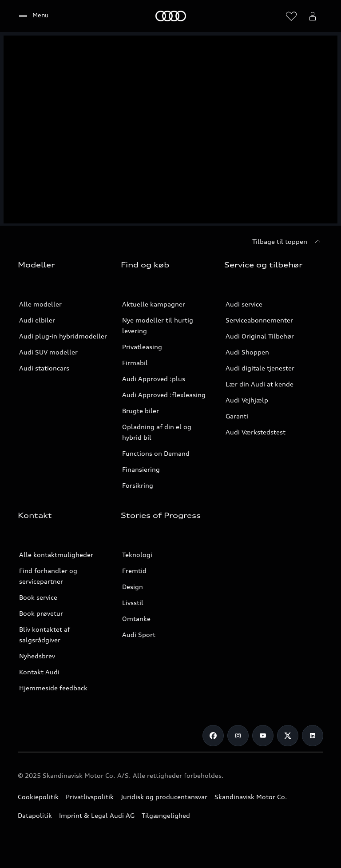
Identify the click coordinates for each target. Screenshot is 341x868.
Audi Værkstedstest (256, 432)
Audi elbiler (37, 320)
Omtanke (136, 619)
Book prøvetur (41, 613)
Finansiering (141, 469)
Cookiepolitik (38, 797)
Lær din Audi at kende (260, 384)
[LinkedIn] (313, 736)
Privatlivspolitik (90, 797)
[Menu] (33, 16)
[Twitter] (288, 736)
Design (133, 587)
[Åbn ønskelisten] (291, 16)
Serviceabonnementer (259, 320)
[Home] (171, 16)
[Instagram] (238, 736)
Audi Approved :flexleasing (164, 395)
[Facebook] (213, 736)
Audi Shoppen (247, 352)
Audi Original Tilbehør (260, 336)
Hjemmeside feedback (53, 688)
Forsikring (138, 485)
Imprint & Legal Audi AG (97, 815)
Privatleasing (142, 347)
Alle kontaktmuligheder (56, 555)
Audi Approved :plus (154, 379)
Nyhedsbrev (37, 656)
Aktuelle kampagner (154, 304)
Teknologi (137, 555)
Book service (38, 597)
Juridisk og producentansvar (164, 797)
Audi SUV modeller (48, 352)
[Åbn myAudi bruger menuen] (313, 16)
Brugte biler (141, 411)
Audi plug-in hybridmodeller (63, 336)
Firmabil (135, 363)
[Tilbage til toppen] (288, 242)
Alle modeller (40, 304)
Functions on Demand (156, 453)
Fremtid (134, 571)
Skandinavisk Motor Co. (251, 797)
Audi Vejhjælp (247, 400)
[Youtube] (263, 736)
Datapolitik (35, 815)
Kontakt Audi (39, 672)
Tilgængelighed (166, 815)
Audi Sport (139, 635)
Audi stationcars (44, 368)
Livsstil (133, 603)
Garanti (237, 416)
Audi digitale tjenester (260, 368)
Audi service (244, 304)
